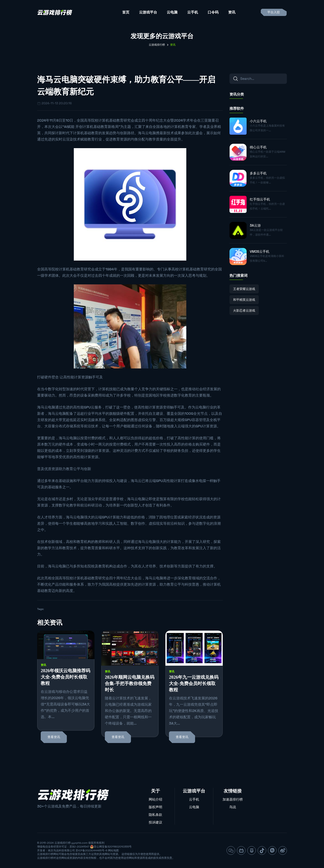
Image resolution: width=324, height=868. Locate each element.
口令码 (213, 12)
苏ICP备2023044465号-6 (91, 850)
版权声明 (155, 807)
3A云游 (255, 225)
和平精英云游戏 (244, 300)
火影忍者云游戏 (244, 310)
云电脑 (172, 12)
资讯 (232, 12)
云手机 (193, 12)
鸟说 (233, 807)
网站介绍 (155, 799)
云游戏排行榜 (157, 45)
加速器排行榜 (233, 799)
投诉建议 (155, 822)
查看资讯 (54, 737)
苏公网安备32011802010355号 (113, 847)
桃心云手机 (258, 147)
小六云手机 (258, 121)
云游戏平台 (148, 12)
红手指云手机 (260, 199)
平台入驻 (274, 12)
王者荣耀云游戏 (244, 289)
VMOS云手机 (260, 251)
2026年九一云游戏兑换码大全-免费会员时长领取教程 (194, 683)
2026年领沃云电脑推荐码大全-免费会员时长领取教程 (65, 677)
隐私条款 (155, 815)
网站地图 (113, 850)
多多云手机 (258, 173)
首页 (126, 12)
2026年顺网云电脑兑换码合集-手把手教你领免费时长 (130, 683)
